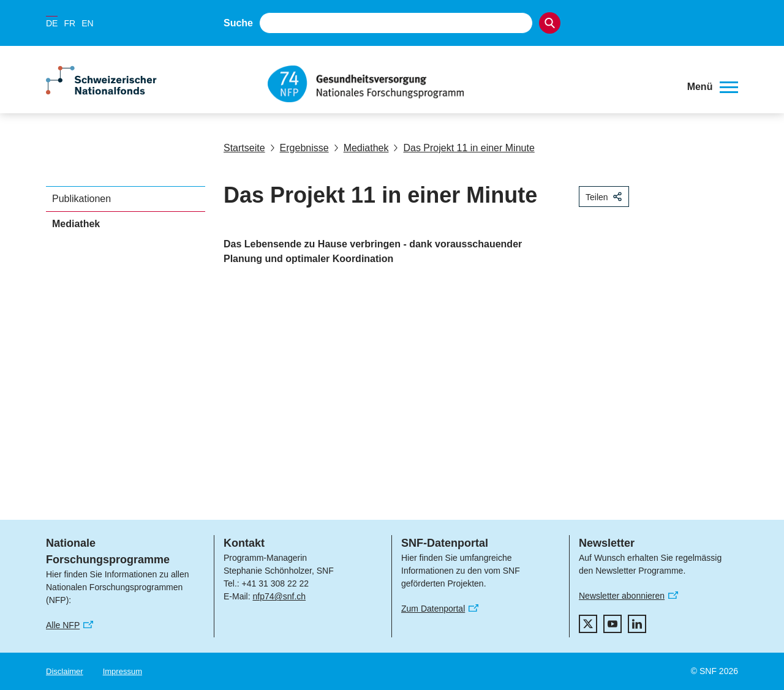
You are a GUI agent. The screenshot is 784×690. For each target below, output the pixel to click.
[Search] (550, 23)
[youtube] (612, 624)
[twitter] (588, 624)
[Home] (468, 84)
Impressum (123, 671)
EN (87, 23)
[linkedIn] (637, 624)
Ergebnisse (300, 148)
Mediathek (361, 148)
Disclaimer (65, 671)
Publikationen (81, 199)
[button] (713, 87)
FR (70, 23)
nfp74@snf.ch (279, 596)
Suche (238, 23)
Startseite (244, 148)
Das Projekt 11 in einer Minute (464, 148)
